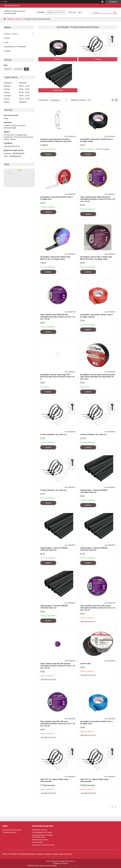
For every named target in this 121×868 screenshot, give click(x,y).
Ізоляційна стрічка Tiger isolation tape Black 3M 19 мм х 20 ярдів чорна (96, 258)
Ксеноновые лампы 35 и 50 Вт (43, 845)
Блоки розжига (38, 842)
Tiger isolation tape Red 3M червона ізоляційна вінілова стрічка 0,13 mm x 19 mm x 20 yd (58, 666)
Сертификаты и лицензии (15, 46)
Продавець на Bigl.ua (60, 863)
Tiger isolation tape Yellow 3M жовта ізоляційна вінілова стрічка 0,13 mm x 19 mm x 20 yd (97, 199)
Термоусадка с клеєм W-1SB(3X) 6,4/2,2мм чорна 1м (94, 549)
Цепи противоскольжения (12, 830)
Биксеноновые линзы (40, 840)
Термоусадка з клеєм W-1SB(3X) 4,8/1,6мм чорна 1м (54, 607)
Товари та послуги (56, 12)
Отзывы (7, 51)
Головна (41, 12)
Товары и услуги (11, 34)
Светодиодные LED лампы (42, 832)
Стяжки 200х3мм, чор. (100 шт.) (53, 490)
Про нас (72, 12)
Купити (48, 154)
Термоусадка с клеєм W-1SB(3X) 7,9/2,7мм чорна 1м (54, 549)
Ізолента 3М (85, 664)
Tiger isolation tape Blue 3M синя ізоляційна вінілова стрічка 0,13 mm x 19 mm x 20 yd (58, 724)
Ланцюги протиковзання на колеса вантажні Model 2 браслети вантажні (56, 140)
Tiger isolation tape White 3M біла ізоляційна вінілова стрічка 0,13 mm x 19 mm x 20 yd (58, 317)
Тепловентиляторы (10, 832)
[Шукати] (115, 12)
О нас (6, 42)
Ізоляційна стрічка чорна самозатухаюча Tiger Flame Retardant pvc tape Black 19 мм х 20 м (98, 377)
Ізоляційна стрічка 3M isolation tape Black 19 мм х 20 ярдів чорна (55, 258)
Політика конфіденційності (85, 866)
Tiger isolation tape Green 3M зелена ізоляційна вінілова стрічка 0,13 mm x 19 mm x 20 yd (97, 608)
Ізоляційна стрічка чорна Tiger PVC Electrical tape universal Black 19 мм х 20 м (57, 377)
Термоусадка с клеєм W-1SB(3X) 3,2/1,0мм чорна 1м (94, 491)
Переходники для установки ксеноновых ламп (43, 836)
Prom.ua (72, 861)
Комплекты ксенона (39, 830)
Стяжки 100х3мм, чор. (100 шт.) (53, 434)
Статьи (7, 38)
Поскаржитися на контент (66, 866)
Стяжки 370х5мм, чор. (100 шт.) (93, 434)
